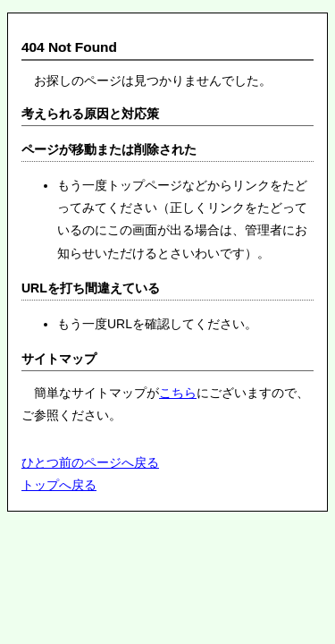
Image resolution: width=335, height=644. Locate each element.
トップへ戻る (59, 485)
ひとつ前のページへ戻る (90, 462)
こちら (178, 393)
